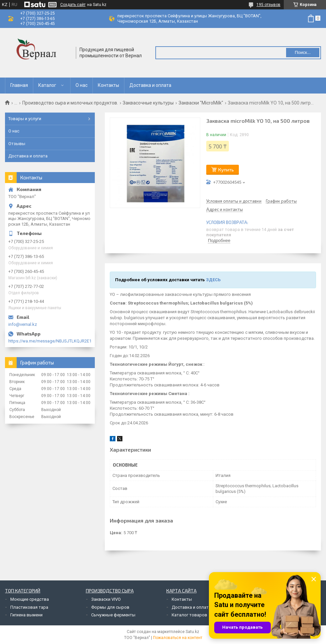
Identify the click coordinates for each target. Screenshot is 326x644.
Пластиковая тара (29, 607)
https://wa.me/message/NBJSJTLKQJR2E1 (50, 341)
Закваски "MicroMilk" (201, 103)
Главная (19, 85)
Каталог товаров (189, 615)
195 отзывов (268, 5)
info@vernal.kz (23, 324)
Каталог (47, 85)
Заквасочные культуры (148, 103)
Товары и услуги (25, 119)
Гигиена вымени (26, 615)
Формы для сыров (110, 607)
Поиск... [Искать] (303, 52)
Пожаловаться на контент (178, 638)
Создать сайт (73, 5)
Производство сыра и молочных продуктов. (70, 103)
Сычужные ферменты (113, 615)
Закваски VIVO (106, 599)
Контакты (108, 85)
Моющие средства (30, 599)
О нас (81, 85)
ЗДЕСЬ (213, 280)
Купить (226, 170)
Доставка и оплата (150, 85)
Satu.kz (192, 632)
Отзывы (17, 144)
